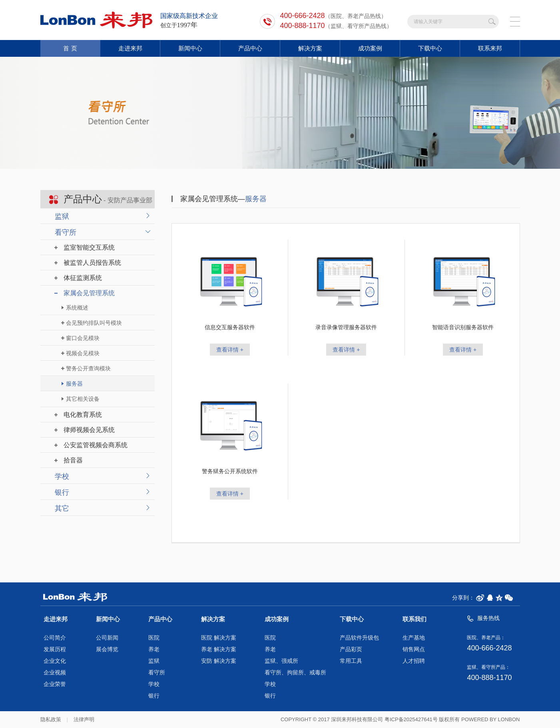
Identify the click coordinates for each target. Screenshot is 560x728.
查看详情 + (230, 350)
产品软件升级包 (359, 638)
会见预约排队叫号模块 (94, 323)
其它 (62, 508)
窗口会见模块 (83, 338)
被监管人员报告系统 (92, 263)
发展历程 (55, 649)
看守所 (66, 232)
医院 (154, 638)
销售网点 (414, 649)
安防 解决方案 (219, 661)
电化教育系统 (83, 415)
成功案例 (370, 48)
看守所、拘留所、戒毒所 (295, 673)
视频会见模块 (83, 353)
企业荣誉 (55, 684)
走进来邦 (130, 48)
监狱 (62, 216)
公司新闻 (107, 638)
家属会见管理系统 (89, 293)
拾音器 (73, 460)
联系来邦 (490, 48)
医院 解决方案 (219, 638)
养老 (154, 649)
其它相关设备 (83, 399)
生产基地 (414, 638)
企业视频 (55, 673)
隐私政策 (51, 719)
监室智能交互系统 (89, 247)
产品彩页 (351, 649)
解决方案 (310, 48)
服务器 (74, 384)
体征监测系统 (83, 278)
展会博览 (107, 649)
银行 (62, 492)
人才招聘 (414, 661)
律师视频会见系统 (89, 430)
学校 (62, 476)
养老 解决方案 (219, 649)
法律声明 (84, 719)
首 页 (70, 48)
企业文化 (55, 661)
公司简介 (55, 638)
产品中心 (250, 48)
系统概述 (77, 308)
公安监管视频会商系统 (96, 445)
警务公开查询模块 (88, 368)
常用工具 (351, 661)
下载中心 (430, 48)
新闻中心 (190, 48)
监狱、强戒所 (281, 661)
